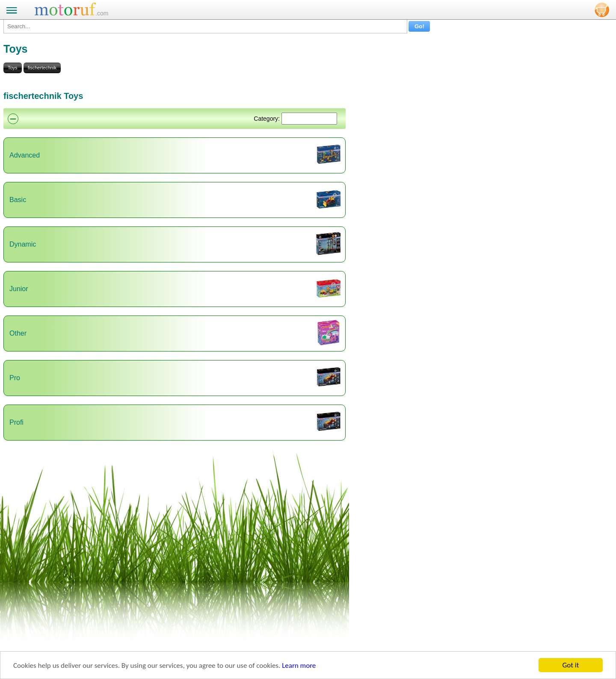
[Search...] (205, 26)
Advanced (25, 155)
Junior (19, 289)
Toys (13, 68)
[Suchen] (309, 119)
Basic (18, 200)
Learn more (299, 666)
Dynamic (23, 244)
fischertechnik (42, 68)
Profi (16, 422)
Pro (15, 378)
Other (18, 333)
